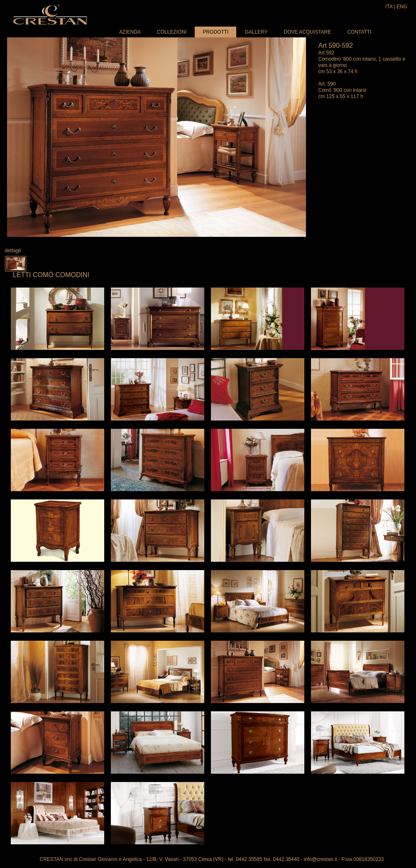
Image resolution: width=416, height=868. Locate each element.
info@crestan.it (321, 859)
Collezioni (172, 32)
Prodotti (215, 32)
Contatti (359, 32)
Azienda (130, 32)
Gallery (256, 32)
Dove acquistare (308, 32)
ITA (389, 7)
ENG (402, 7)
